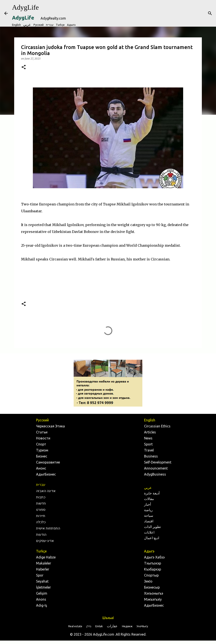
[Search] (210, 13)
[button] (24, 67)
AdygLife (25, 7)
